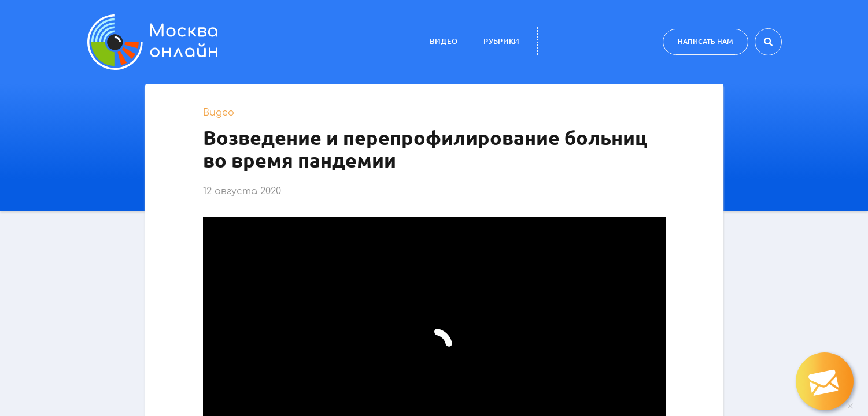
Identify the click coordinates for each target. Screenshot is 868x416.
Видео (444, 41)
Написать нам (706, 41)
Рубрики (501, 41)
